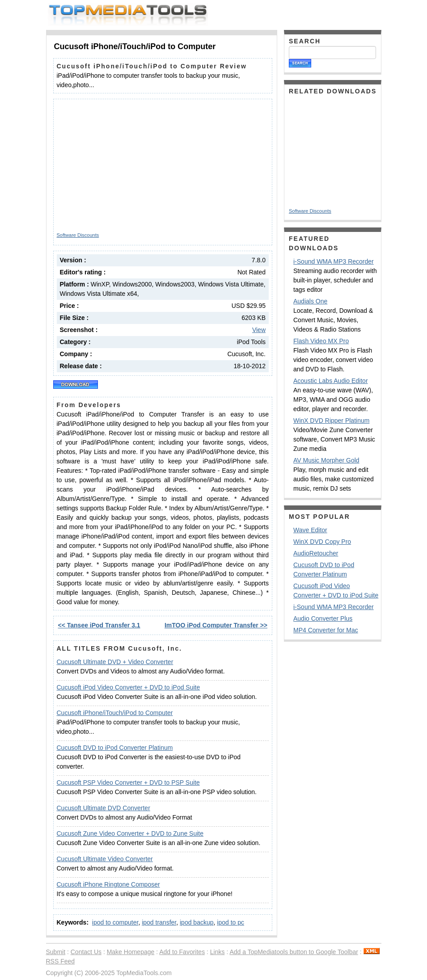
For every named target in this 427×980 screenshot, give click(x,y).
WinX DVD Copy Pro (322, 542)
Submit (56, 952)
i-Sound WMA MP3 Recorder (334, 261)
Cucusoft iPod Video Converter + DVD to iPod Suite (129, 687)
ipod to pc (230, 922)
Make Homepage (131, 952)
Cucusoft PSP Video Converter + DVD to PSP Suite (128, 782)
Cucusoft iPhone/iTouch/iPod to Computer (115, 713)
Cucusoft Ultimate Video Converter (105, 859)
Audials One (310, 301)
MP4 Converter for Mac (326, 630)
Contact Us (86, 952)
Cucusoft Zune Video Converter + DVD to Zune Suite (130, 833)
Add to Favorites (182, 952)
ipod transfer (159, 922)
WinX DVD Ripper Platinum (331, 421)
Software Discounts (78, 235)
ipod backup (197, 922)
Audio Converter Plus (323, 618)
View (259, 330)
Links (218, 952)
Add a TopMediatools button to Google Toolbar (294, 952)
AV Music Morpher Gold (326, 460)
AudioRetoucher (316, 553)
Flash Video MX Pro (321, 341)
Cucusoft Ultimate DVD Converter (104, 808)
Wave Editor (310, 530)
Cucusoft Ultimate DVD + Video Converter (115, 662)
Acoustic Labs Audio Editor (331, 381)
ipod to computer (115, 922)
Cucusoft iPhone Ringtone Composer (108, 884)
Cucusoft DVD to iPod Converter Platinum (115, 748)
